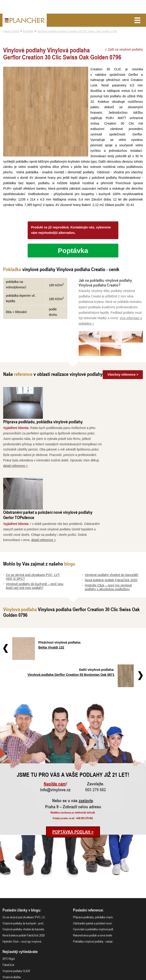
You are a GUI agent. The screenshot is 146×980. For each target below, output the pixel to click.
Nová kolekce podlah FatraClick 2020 (111, 522)
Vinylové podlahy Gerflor (17, 925)
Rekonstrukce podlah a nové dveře (92, 877)
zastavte (86, 742)
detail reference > (56, 439)
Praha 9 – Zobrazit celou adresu (73, 749)
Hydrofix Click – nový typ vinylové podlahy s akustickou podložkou (108, 529)
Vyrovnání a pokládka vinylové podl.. (94, 871)
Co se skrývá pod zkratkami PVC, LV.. (24, 859)
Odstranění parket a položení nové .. (93, 865)
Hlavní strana (11, 31)
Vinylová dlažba (12, 919)
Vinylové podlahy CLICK (16, 913)
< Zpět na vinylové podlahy (124, 49)
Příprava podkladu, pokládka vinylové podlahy (84, 395)
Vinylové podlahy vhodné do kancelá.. (24, 871)
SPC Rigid (9, 900)
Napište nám (55, 725)
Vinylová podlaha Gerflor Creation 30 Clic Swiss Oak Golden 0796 (77, 31)
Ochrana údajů (127, 977)
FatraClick (8, 907)
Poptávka (73, 256)
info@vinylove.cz (55, 732)
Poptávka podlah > (73, 774)
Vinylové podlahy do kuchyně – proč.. (24, 865)
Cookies (140, 977)
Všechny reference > (123, 380)
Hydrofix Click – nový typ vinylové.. (22, 883)
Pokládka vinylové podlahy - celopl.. (93, 883)
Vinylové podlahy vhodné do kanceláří (112, 517)
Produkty (28, 31)
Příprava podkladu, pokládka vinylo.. (94, 859)
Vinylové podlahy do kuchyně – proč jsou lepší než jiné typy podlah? (35, 528)
